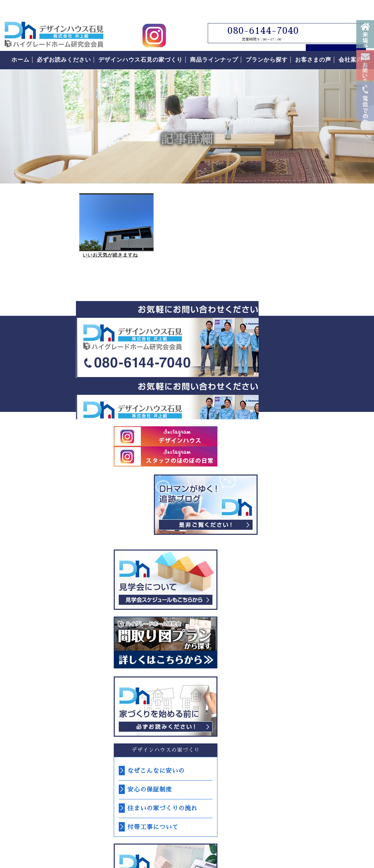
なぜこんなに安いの (310, 532)
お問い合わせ (365, 90)
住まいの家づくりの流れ (316, 569)
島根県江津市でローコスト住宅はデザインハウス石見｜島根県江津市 (54, 21)
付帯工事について (306, 588)
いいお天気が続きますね (37, 248)
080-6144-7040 (258, 17)
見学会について (319, 341)
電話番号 (365, 157)
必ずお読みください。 (319, 467)
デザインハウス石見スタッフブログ (319, 266)
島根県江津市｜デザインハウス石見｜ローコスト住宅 (96, 800)
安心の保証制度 (303, 551)
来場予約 (365, 40)
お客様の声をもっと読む (319, 702)
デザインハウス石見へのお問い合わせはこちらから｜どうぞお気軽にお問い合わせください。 (125, 333)
